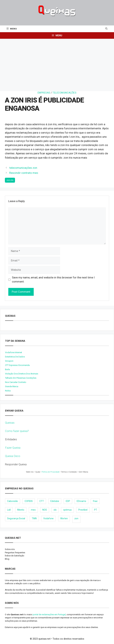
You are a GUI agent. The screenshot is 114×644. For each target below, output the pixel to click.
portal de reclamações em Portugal (49, 614)
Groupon (9, 361)
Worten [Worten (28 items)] (64, 518)
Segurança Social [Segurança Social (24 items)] (16, 518)
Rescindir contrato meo (24, 173)
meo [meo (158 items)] (33, 510)
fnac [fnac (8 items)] (95, 501)
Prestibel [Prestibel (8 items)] (83, 510)
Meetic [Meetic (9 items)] (21, 510)
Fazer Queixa (13, 448)
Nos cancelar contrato (16, 382)
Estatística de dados (15, 357)
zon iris (10, 180)
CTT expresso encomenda (17, 365)
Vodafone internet (14, 352)
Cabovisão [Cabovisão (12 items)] (13, 501)
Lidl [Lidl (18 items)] (9, 510)
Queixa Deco (13, 456)
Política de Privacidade (51, 472)
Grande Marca (12, 386)
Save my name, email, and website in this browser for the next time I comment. (53, 280)
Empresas (44, 93)
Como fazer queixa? (17, 431)
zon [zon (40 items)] (76, 518)
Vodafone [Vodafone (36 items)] (48, 518)
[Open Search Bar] (106, 29)
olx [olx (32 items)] (55, 510)
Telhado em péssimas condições (21, 378)
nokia (8, 391)
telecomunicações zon (23, 168)
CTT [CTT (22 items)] (42, 501)
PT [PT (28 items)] (96, 510)
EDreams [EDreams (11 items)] (81, 501)
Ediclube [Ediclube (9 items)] (55, 501)
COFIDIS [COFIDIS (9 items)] (29, 501)
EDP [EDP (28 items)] (68, 501)
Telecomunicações (64, 93)
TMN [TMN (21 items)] (34, 518)
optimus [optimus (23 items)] (67, 510)
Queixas (10, 423)
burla (7, 369)
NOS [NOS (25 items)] (45, 510)
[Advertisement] (57, 63)
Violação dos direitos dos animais (22, 374)
